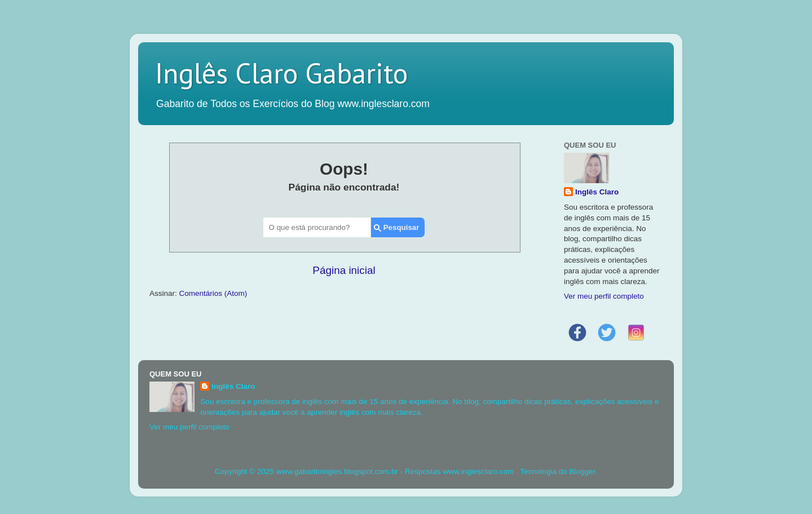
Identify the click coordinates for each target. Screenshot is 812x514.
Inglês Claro (597, 192)
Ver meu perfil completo (604, 296)
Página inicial (344, 270)
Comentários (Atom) (213, 293)
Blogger (582, 471)
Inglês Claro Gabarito (281, 73)
